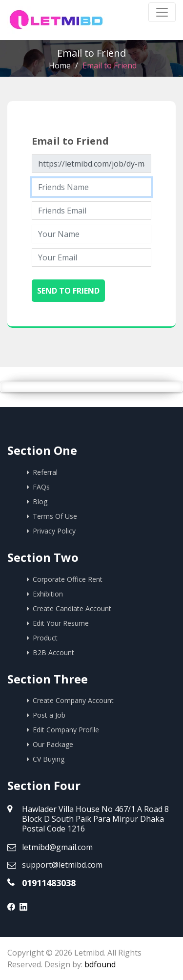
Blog (40, 501)
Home (60, 65)
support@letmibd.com (62, 865)
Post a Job (49, 715)
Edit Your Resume (61, 623)
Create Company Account (73, 700)
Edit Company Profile (66, 730)
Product (45, 638)
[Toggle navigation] (162, 12)
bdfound (100, 964)
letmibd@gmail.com (57, 847)
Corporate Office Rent (68, 579)
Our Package (53, 744)
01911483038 (49, 883)
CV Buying (49, 759)
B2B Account (53, 652)
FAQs (41, 487)
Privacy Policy (54, 531)
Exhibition (48, 594)
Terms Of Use (55, 516)
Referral (45, 472)
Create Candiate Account (72, 608)
